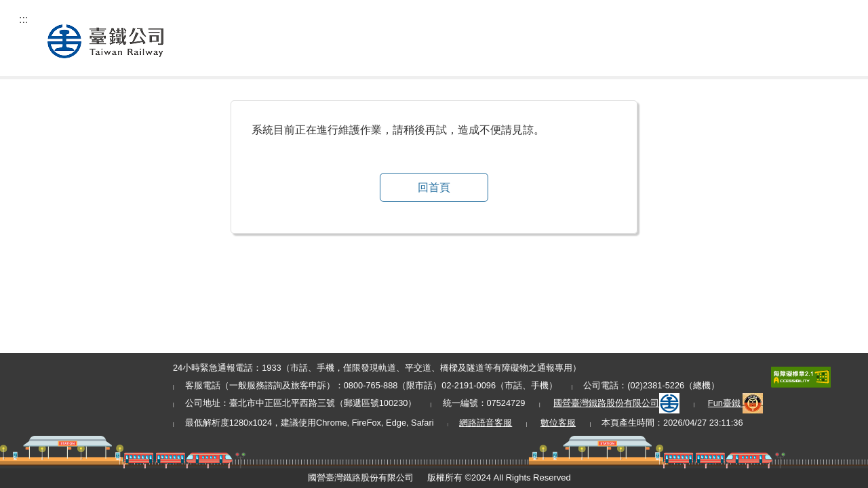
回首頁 (434, 187)
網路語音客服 (486, 423)
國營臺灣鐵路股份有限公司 (616, 403)
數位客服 (558, 423)
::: (23, 19)
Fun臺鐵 (736, 403)
